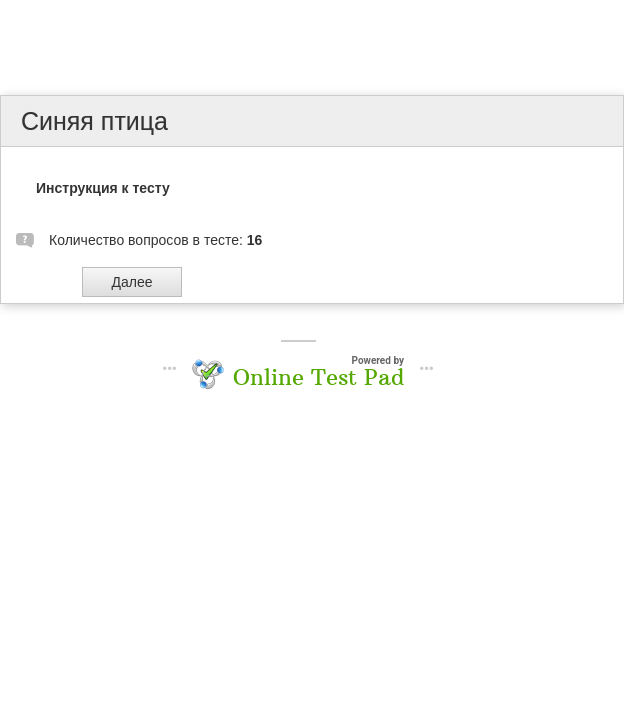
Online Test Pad (318, 377)
